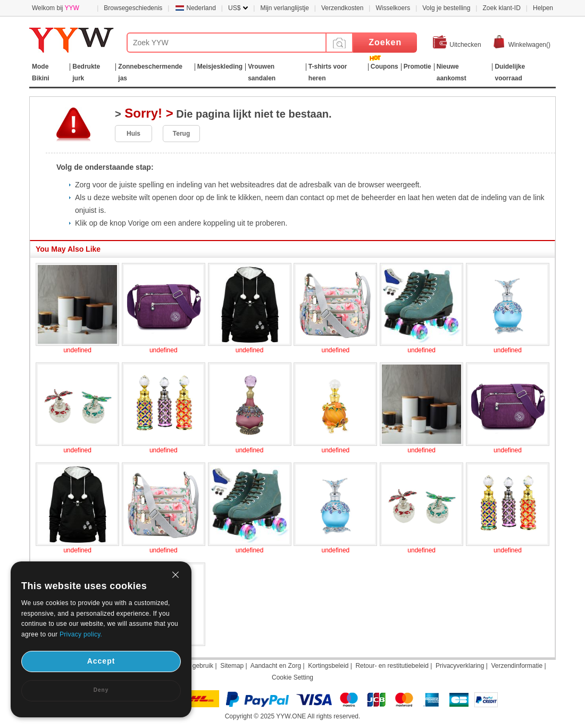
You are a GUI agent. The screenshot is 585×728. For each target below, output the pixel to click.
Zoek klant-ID (501, 8)
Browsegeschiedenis (133, 8)
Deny (101, 690)
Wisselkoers (393, 8)
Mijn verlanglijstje (284, 8)
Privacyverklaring (460, 666)
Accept (101, 661)
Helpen (543, 8)
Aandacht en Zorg (276, 666)
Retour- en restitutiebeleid (392, 666)
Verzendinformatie (517, 666)
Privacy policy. (81, 634)
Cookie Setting (292, 677)
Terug (181, 134)
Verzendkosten (342, 8)
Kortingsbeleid (328, 666)
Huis (133, 134)
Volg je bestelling (446, 8)
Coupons (385, 67)
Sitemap (232, 666)
